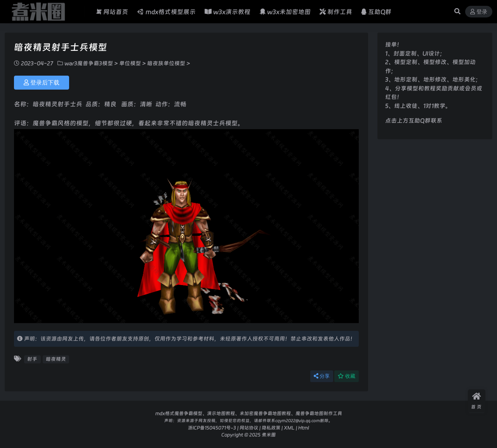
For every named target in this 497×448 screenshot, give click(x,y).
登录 (479, 12)
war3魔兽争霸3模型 (89, 63)
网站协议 (249, 428)
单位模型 (130, 63)
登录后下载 (42, 83)
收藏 (347, 376)
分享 (322, 376)
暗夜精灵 (56, 359)
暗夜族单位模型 (166, 63)
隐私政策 (271, 428)
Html (304, 428)
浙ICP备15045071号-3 (212, 428)
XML (289, 428)
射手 (32, 359)
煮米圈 (269, 435)
